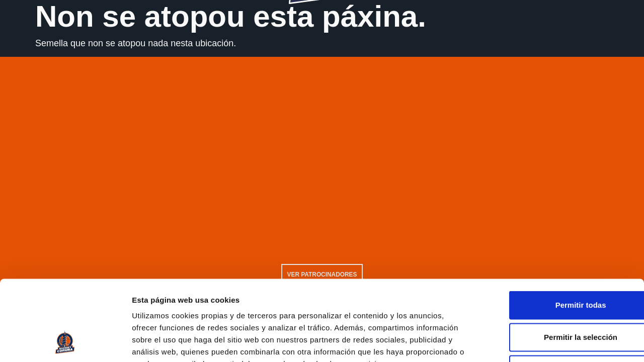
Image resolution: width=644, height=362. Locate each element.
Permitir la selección (560, 264)
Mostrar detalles (545, 343)
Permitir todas (560, 232)
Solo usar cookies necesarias (560, 296)
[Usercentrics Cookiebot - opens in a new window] (65, 342)
